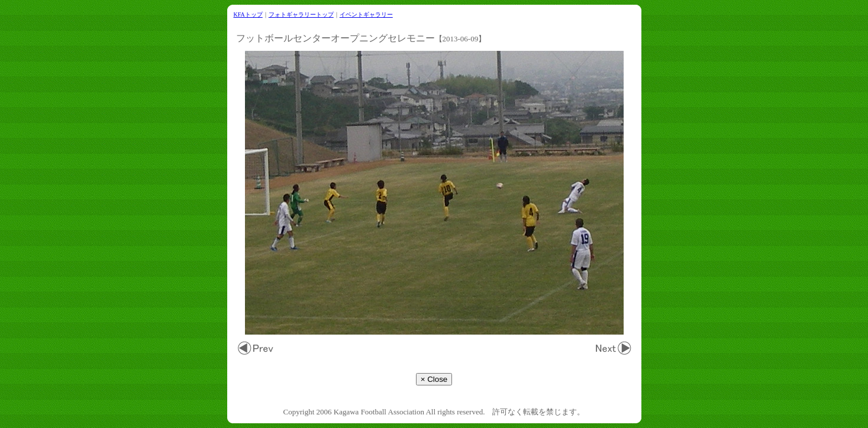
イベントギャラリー (366, 14)
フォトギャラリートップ (301, 14)
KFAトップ (248, 14)
